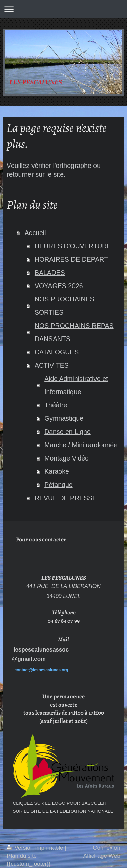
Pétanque (59, 485)
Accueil (35, 233)
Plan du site (22, 856)
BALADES (50, 273)
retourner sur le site (35, 174)
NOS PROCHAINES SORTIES (65, 306)
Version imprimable (36, 848)
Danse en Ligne (68, 432)
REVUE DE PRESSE (66, 498)
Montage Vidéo (67, 458)
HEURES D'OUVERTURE (73, 246)
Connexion (107, 848)
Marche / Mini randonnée (81, 445)
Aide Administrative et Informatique (76, 385)
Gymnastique (64, 418)
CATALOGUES (57, 352)
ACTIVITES (52, 365)
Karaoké (57, 471)
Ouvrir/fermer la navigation (63, 9)
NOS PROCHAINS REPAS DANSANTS (74, 332)
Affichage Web (102, 856)
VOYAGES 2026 (59, 286)
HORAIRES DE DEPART (71, 259)
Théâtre (56, 405)
